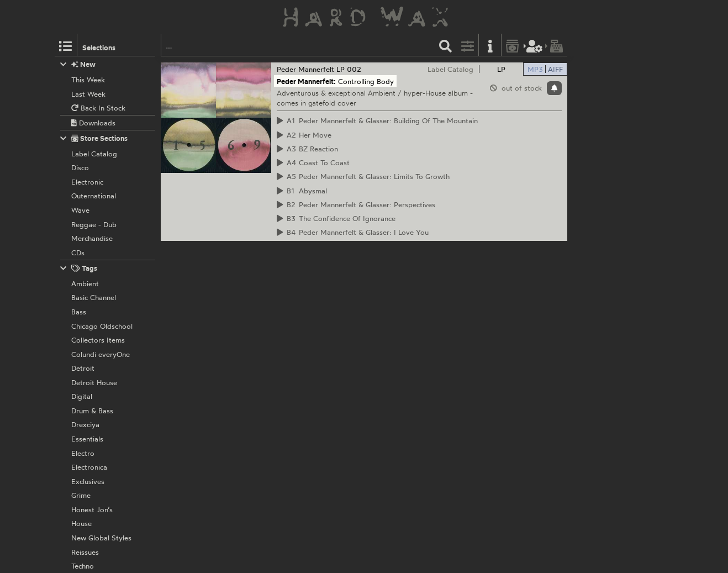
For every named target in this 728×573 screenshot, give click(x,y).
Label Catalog (450, 69)
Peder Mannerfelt (305, 69)
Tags (79, 268)
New (78, 64)
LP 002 (349, 69)
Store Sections (94, 138)
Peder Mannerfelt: (306, 81)
